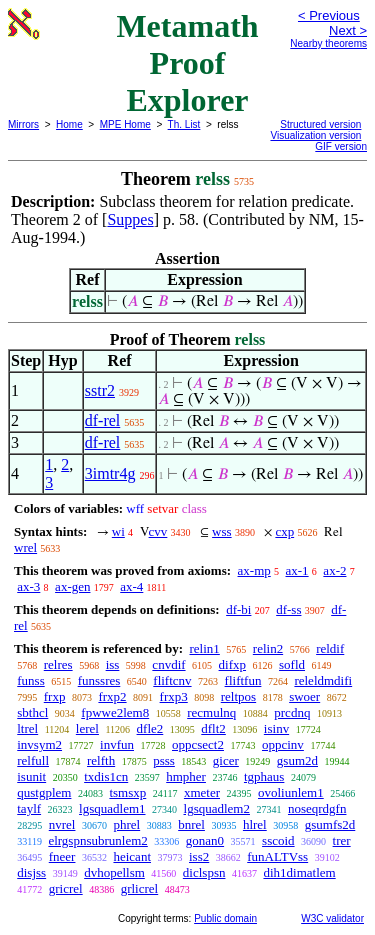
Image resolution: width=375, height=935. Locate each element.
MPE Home (125, 124)
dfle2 (150, 728)
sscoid (278, 840)
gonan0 (205, 840)
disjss (31, 872)
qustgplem (44, 792)
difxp (232, 664)
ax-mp (254, 570)
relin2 (268, 648)
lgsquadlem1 (112, 808)
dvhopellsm (114, 872)
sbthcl (32, 712)
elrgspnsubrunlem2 (97, 840)
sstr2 (100, 390)
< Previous (329, 15)
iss (113, 664)
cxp (284, 531)
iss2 (199, 856)
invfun (117, 744)
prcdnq (292, 712)
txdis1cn (106, 776)
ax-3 (28, 586)
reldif (330, 648)
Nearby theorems (328, 43)
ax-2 (334, 570)
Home (69, 124)
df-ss (288, 609)
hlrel (255, 824)
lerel (87, 728)
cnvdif (168, 664)
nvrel (62, 824)
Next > (348, 30)
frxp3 (174, 696)
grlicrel (140, 888)
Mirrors (23, 124)
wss (222, 531)
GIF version (341, 146)
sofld (292, 664)
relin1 (204, 648)
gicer (226, 760)
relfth (101, 760)
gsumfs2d (330, 824)
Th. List (184, 124)
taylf (29, 808)
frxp (55, 696)
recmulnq (211, 712)
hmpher (186, 776)
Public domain (225, 918)
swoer (304, 696)
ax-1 (297, 570)
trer (342, 840)
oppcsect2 (198, 744)
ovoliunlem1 (291, 792)
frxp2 (112, 696)
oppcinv (283, 744)
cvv (158, 531)
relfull (33, 760)
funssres (99, 680)
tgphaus (264, 776)
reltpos (238, 696)
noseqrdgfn (317, 808)
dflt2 (213, 728)
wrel (25, 547)
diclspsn (204, 872)
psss (164, 760)
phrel (126, 824)
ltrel (27, 728)
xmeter (202, 792)
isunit (31, 776)
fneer (62, 856)
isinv (276, 728)
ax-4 (131, 586)
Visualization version (315, 135)
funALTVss (277, 856)
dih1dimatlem (299, 872)
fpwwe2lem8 (115, 712)
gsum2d (297, 760)
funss (30, 680)
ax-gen (72, 586)
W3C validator (332, 918)
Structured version (320, 124)
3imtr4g (110, 473)
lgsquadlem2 (217, 808)
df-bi (238, 609)
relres (58, 664)
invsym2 (39, 744)
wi (118, 531)
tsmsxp (127, 792)
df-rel (103, 420)
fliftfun (243, 680)
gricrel (66, 888)
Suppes (130, 219)
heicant (132, 856)
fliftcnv (172, 680)
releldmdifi (323, 680)
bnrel (191, 824)
